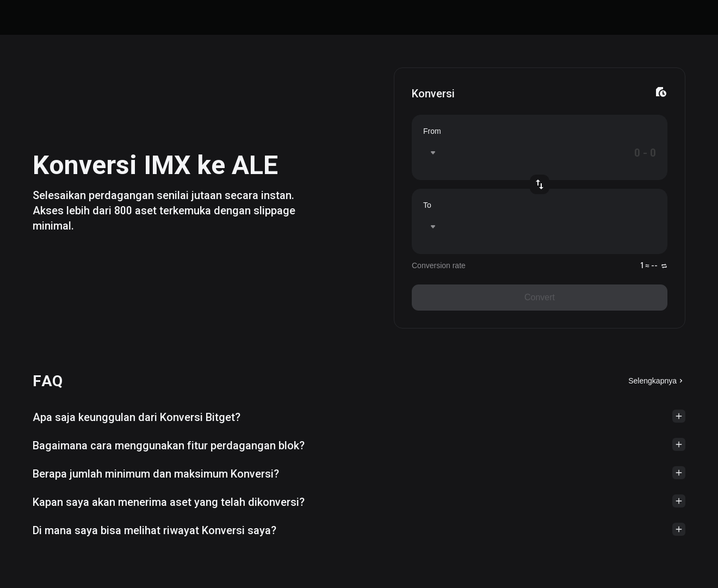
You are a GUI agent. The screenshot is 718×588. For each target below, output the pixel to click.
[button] (359, 417)
